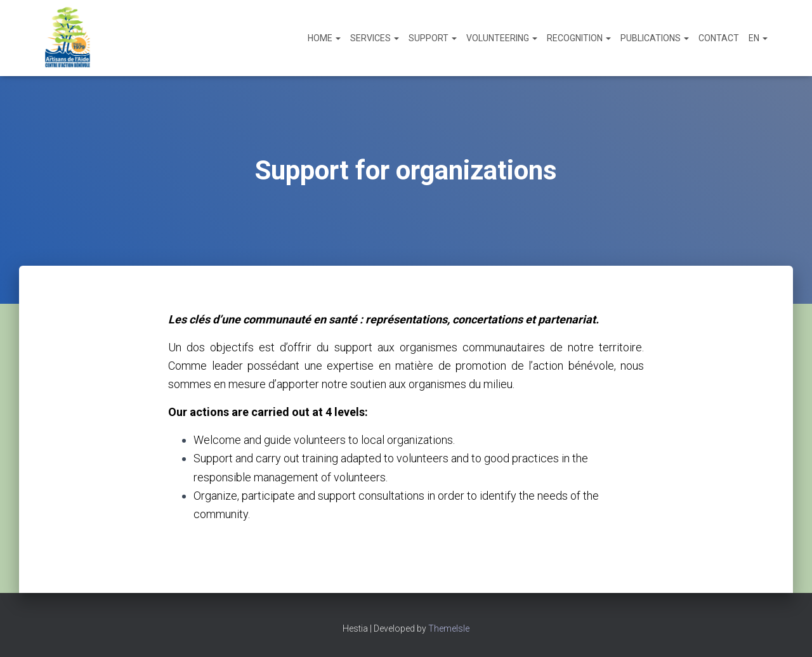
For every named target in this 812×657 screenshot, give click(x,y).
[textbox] (406, 477)
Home (324, 38)
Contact (719, 38)
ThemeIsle (449, 628)
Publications (655, 38)
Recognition (579, 38)
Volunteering (502, 38)
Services (375, 38)
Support (433, 38)
